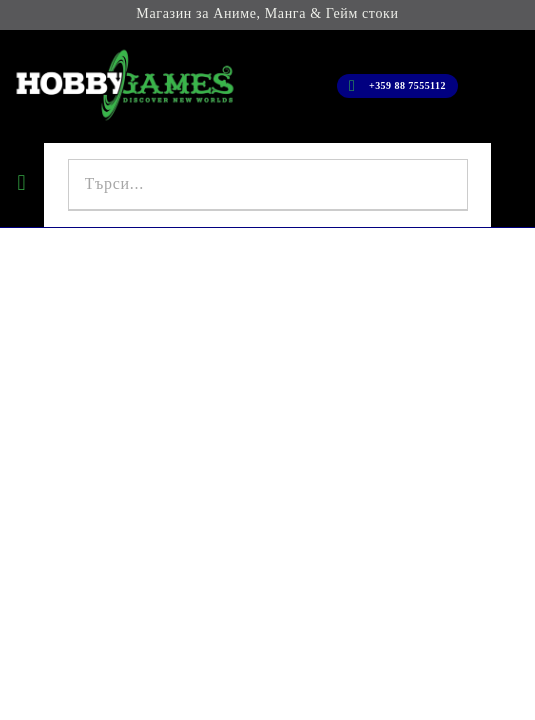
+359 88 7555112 (407, 85)
